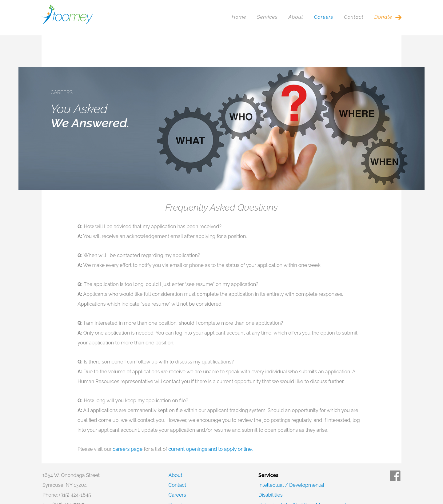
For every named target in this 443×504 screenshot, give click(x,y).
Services (267, 17)
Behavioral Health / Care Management (302, 473)
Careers (324, 17)
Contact (354, 17)
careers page (128, 417)
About (296, 17)
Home (239, 17)
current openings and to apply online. (210, 417)
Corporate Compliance (68, 483)
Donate (383, 17)
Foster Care (271, 483)
